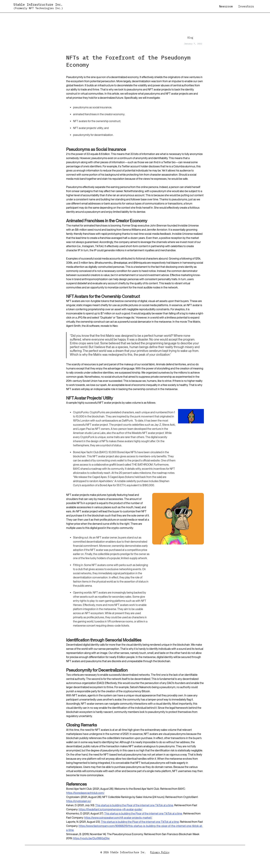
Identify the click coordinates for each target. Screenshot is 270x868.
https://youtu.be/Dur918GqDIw (91, 838)
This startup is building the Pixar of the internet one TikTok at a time (134, 805)
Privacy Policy (160, 852)
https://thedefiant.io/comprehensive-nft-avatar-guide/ (110, 809)
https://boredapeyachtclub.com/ (85, 793)
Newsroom (226, 6)
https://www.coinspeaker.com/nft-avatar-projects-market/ (118, 818)
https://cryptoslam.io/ (79, 801)
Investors (246, 6)
